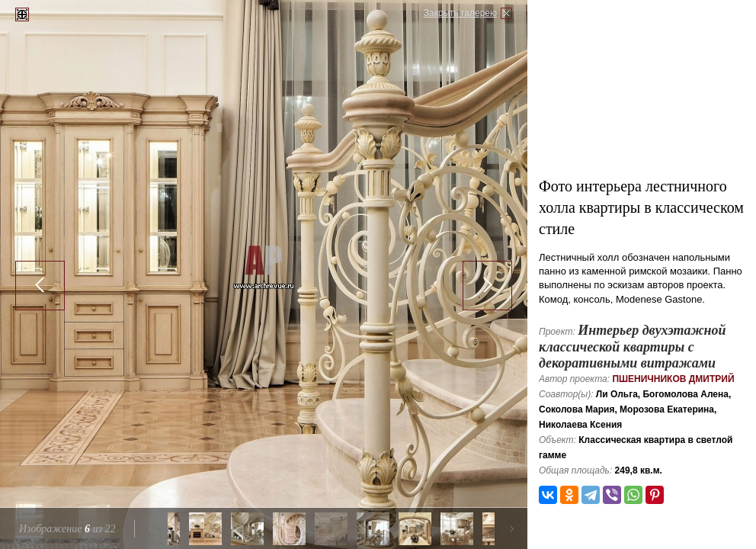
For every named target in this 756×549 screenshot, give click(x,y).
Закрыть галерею (460, 13)
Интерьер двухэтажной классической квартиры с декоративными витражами (633, 347)
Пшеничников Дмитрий (673, 379)
